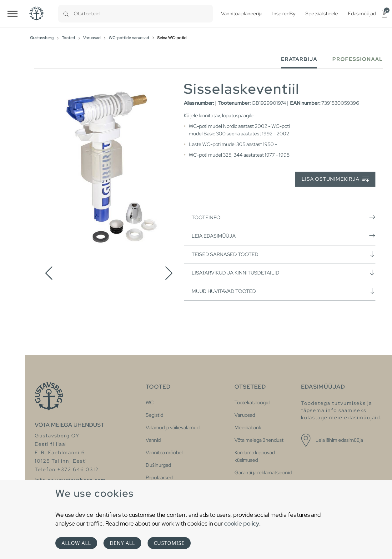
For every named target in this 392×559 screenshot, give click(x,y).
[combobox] (143, 14)
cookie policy (242, 523)
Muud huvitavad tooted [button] (284, 291)
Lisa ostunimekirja (335, 179)
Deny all (122, 543)
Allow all (76, 543)
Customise (169, 543)
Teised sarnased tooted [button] (284, 254)
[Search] (66, 14)
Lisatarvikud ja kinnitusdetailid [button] (284, 273)
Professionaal (358, 59)
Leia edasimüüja (284, 236)
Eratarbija (299, 59)
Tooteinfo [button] (284, 217)
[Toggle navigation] (13, 14)
